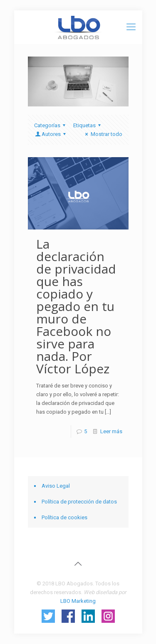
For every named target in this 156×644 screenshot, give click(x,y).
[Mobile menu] (131, 27)
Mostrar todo (102, 134)
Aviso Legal (56, 486)
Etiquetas (88, 125)
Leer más (111, 431)
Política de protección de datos (79, 502)
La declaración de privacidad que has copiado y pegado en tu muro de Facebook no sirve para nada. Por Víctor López (76, 306)
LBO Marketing (78, 601)
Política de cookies (64, 517)
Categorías (51, 125)
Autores (51, 134)
